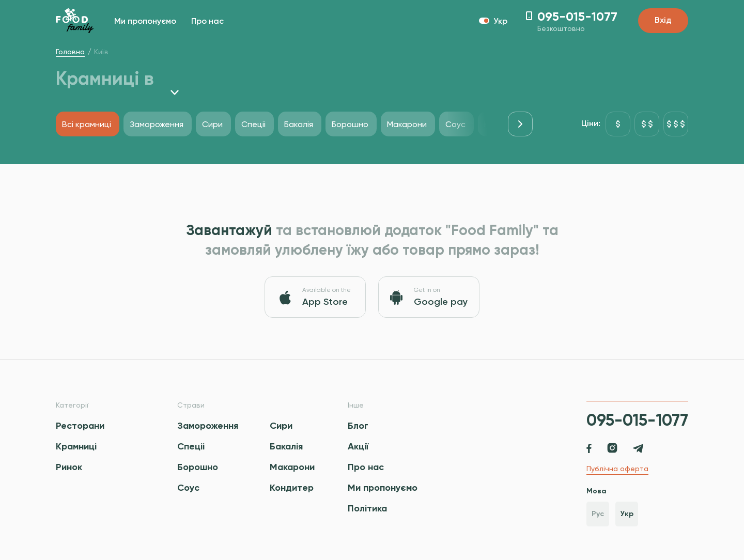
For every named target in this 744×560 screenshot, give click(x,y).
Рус (598, 514)
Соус (188, 488)
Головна (70, 52)
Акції (358, 446)
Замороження (208, 426)
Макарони (292, 467)
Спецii (191, 446)
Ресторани (80, 426)
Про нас (207, 22)
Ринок (69, 467)
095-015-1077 (637, 420)
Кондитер (292, 488)
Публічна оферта (617, 469)
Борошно (198, 467)
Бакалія (286, 446)
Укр (627, 514)
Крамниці (76, 446)
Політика (367, 508)
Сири (281, 426)
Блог (358, 426)
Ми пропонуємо (145, 22)
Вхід (663, 21)
